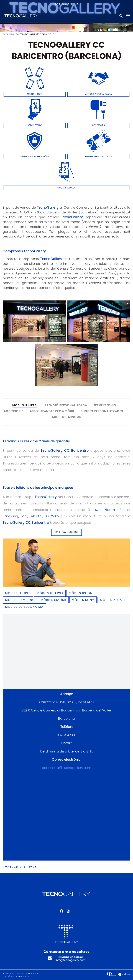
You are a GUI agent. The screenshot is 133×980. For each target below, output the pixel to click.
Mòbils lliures (18, 593)
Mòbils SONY (83, 600)
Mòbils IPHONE (82, 593)
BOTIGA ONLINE (66, 532)
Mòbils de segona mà (24, 607)
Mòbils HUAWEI (50, 593)
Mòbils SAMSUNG (20, 600)
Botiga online (66, 5)
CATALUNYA (9, 34)
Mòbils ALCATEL (114, 600)
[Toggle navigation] (128, 16)
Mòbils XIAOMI (53, 600)
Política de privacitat (17, 976)
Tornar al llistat (21, 867)
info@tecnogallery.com (70, 960)
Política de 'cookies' (14, 974)
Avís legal (33, 974)
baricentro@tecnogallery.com (67, 768)
